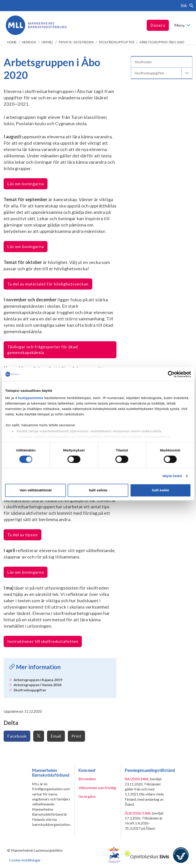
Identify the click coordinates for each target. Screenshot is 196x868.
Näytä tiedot (172, 476)
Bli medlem (87, 779)
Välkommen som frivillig (97, 788)
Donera (158, 25)
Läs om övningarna (26, 184)
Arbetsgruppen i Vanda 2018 (37, 685)
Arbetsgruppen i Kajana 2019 (38, 680)
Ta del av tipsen (22, 535)
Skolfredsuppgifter (117, 42)
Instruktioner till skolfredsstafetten (43, 641)
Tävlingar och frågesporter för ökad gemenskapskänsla (43, 350)
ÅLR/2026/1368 (138, 813)
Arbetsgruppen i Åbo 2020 (162, 42)
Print (76, 736)
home (12, 42)
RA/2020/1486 (137, 779)
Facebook (17, 736)
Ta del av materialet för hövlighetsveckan (48, 284)
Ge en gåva (87, 796)
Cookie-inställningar (25, 860)
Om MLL (47, 42)
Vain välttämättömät (35, 490)
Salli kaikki (160, 490)
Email (56, 736)
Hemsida (29, 42)
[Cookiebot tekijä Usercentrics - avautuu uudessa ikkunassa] (171, 374)
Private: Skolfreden (76, 42)
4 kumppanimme (29, 398)
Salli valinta (98, 490)
